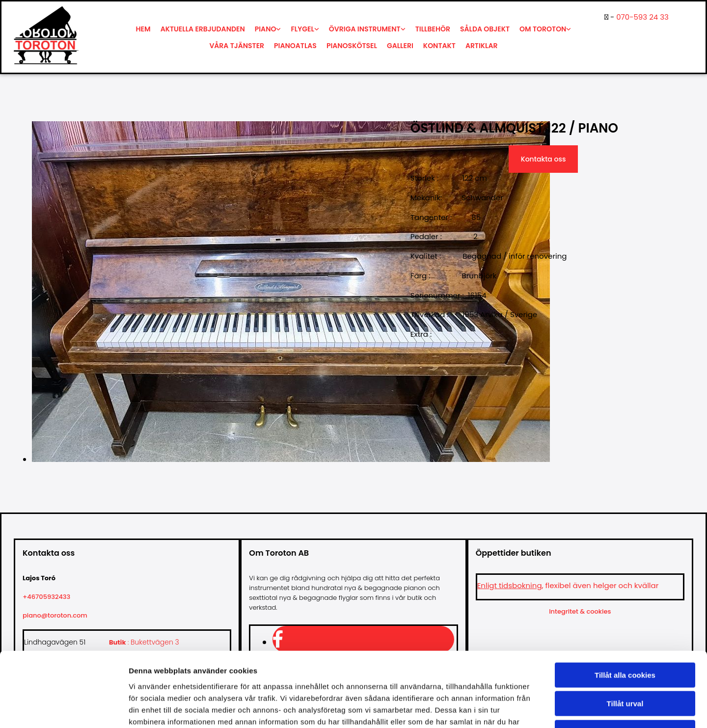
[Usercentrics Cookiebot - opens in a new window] (64, 709)
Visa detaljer (533, 709)
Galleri (400, 46)
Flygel (302, 29)
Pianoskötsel (352, 46)
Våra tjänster (237, 46)
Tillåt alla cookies (625, 608)
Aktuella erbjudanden (203, 29)
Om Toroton (543, 29)
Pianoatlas (295, 46)
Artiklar (482, 46)
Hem (143, 29)
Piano (266, 29)
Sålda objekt (485, 29)
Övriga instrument (365, 29)
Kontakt (439, 46)
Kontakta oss (544, 159)
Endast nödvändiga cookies (625, 665)
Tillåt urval (625, 637)
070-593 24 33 (642, 17)
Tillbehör (433, 29)
